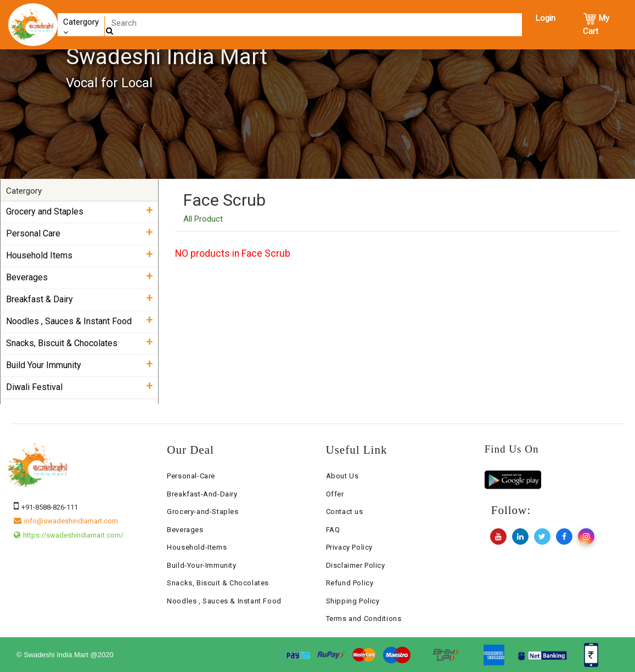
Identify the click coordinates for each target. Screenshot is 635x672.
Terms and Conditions (364, 619)
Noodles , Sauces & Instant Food (224, 601)
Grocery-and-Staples (203, 512)
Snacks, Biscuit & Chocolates (218, 583)
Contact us (345, 512)
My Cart (596, 24)
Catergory (81, 27)
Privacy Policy (349, 547)
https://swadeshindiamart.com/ (69, 535)
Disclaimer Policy (356, 565)
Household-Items (197, 547)
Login (546, 18)
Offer (335, 494)
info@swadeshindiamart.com (66, 521)
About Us (342, 476)
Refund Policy (350, 583)
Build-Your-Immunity (201, 565)
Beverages (185, 530)
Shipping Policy (353, 601)
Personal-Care (191, 476)
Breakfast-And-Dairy (202, 494)
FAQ (333, 530)
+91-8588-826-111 (46, 507)
